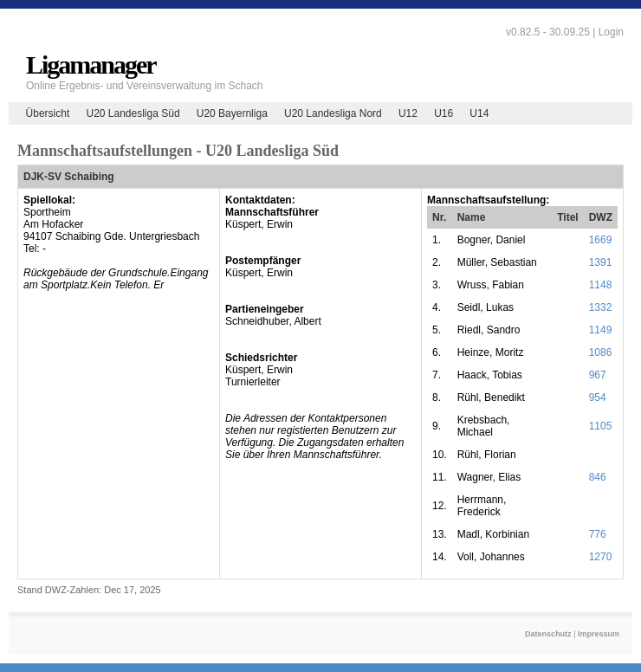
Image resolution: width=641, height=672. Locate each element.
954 (598, 397)
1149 (601, 330)
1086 (601, 352)
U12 (408, 113)
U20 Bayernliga (232, 113)
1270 (601, 557)
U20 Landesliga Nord (333, 113)
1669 (601, 240)
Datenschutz (548, 634)
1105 (601, 426)
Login (611, 32)
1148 (601, 285)
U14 (479, 113)
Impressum (599, 634)
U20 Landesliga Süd (133, 113)
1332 (601, 307)
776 (598, 534)
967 (598, 375)
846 (598, 477)
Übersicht (48, 113)
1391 (601, 262)
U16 (444, 113)
